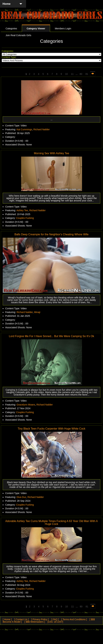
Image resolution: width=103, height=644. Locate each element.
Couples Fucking (25, 218)
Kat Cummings (24, 129)
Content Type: (9, 57)
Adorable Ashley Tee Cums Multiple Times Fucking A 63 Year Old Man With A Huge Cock (51, 523)
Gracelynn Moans (26, 405)
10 (66, 74)
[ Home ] (7, 619)
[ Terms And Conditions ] (74, 619)
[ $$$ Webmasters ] (35, 622)
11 (72, 74)
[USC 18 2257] (55, 622)
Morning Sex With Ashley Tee (52, 153)
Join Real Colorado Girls (18, 35)
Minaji (37, 312)
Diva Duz (21, 497)
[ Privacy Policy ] (40, 619)
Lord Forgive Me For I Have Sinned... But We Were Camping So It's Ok (52, 336)
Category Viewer (36, 29)
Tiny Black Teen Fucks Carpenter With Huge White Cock (51, 429)
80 (81, 74)
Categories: (8, 51)
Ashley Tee (22, 210)
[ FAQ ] (55, 619)
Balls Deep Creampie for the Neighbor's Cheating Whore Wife (52, 234)
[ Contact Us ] (21, 619)
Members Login (63, 29)
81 (87, 74)
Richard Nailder (42, 129)
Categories (11, 29)
